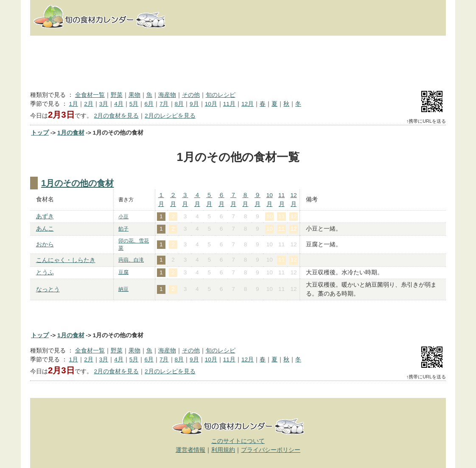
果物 (134, 95)
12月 (248, 104)
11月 (229, 104)
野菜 (117, 95)
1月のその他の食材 (77, 183)
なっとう (48, 289)
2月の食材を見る (116, 116)
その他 (191, 95)
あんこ (45, 229)
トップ (40, 133)
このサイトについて (238, 441)
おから (45, 244)
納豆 (123, 289)
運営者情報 (190, 450)
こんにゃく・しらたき (66, 260)
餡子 (123, 229)
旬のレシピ (221, 95)
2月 (89, 104)
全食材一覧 (90, 95)
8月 (179, 104)
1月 (74, 104)
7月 (164, 104)
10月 (211, 104)
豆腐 (123, 272)
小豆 (123, 217)
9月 (194, 104)
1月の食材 (71, 133)
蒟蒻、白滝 (131, 260)
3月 (104, 104)
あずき (45, 216)
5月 (134, 104)
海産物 (167, 95)
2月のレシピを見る (170, 116)
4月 (119, 104)
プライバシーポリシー (271, 450)
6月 (149, 104)
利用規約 (223, 450)
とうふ (45, 272)
